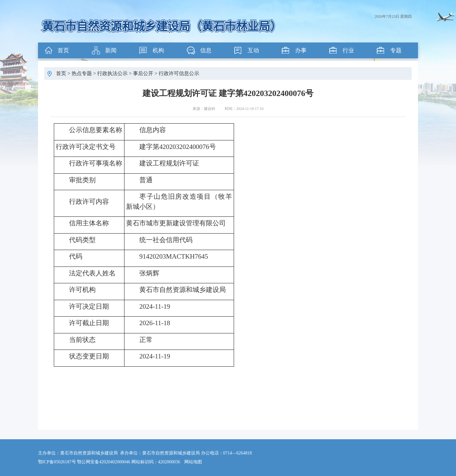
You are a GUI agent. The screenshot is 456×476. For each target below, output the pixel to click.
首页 (63, 50)
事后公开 (143, 73)
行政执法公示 (112, 73)
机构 (158, 50)
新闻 (111, 50)
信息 (206, 50)
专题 (396, 50)
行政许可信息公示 (179, 73)
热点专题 (82, 73)
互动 (253, 50)
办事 (301, 50)
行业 (348, 50)
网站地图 (193, 462)
